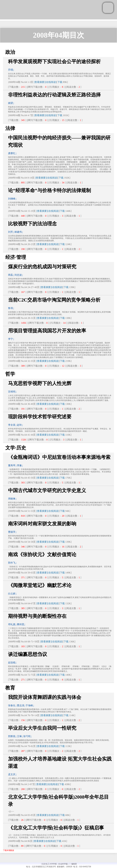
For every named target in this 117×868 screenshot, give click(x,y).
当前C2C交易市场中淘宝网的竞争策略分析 (54, 300)
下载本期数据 (9, 850)
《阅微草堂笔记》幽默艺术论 (40, 585)
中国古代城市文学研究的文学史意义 (47, 490)
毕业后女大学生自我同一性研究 (42, 728)
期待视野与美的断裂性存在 (37, 616)
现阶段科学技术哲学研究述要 (40, 417)
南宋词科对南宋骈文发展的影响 (42, 524)
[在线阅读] (51, 82)
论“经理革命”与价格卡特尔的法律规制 (50, 190)
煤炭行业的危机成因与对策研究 (42, 267)
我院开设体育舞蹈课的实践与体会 (45, 697)
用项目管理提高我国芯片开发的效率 (47, 331)
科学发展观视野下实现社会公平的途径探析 (54, 61)
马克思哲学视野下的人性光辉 (40, 383)
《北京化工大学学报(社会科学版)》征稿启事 (56, 828)
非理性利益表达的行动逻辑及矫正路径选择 (54, 95)
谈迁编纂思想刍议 (28, 654)
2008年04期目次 (58, 35)
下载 (60, 82)
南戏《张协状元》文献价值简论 (42, 554)
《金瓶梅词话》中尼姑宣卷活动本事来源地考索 (59, 457)
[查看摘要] (40, 82)
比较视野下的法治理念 (32, 224)
